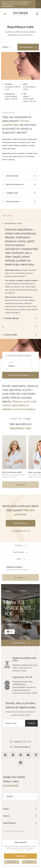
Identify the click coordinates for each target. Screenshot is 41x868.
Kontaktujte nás (7, 6)
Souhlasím (20, 856)
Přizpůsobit (29, 862)
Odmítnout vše (12, 862)
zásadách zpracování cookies (20, 850)
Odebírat (31, 723)
